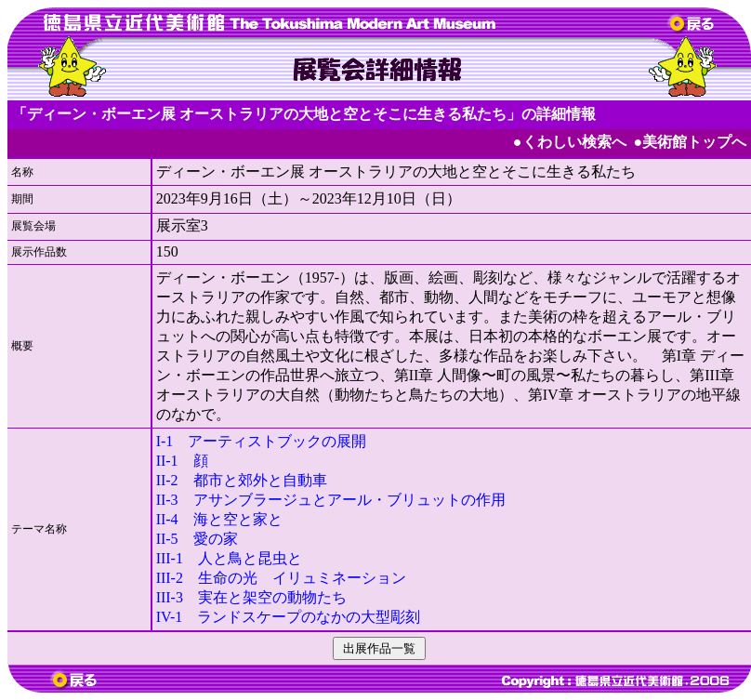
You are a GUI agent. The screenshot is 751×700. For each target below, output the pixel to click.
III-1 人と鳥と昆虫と (229, 558)
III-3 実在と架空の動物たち (251, 597)
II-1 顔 (182, 461)
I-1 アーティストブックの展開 (262, 441)
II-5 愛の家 (197, 539)
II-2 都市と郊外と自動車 (242, 480)
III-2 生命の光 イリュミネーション (281, 578)
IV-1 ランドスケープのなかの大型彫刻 (289, 617)
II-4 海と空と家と (219, 519)
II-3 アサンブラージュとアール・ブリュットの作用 (331, 500)
